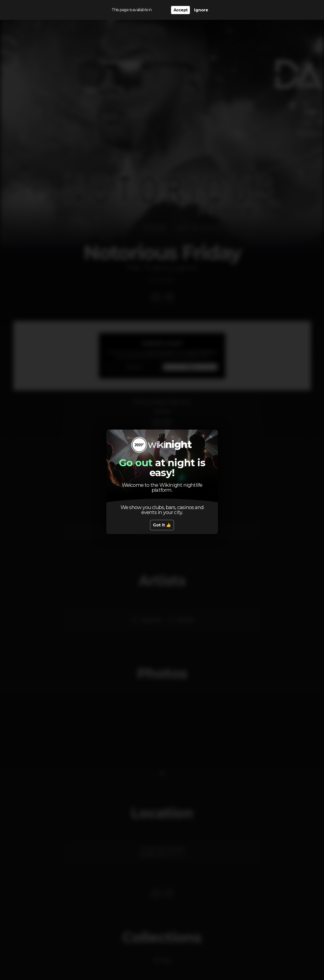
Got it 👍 (162, 525)
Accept (180, 10)
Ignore (201, 10)
